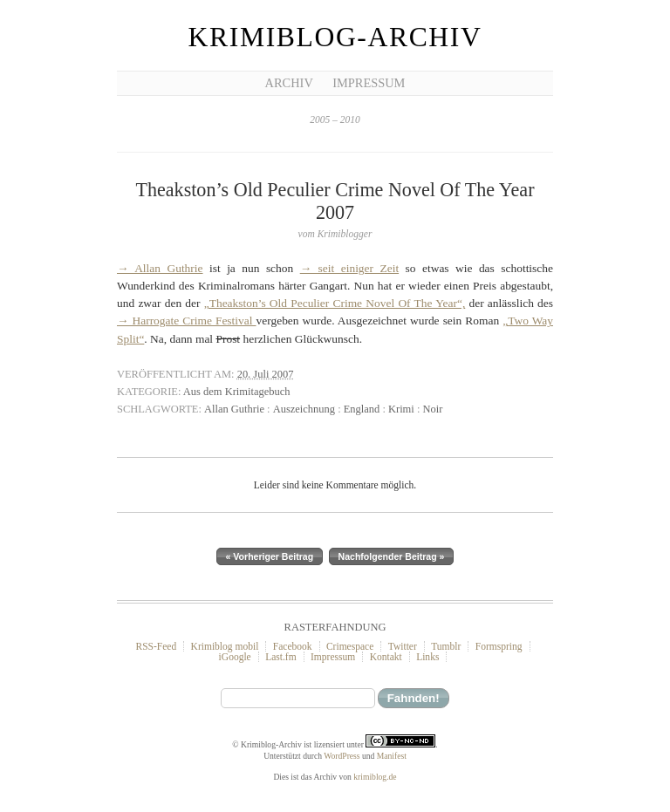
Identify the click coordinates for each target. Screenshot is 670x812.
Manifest (392, 756)
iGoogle (235, 657)
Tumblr (446, 646)
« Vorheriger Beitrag (270, 556)
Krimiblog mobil (225, 646)
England (362, 409)
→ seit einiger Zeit (349, 268)
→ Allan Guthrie (160, 268)
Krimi (401, 409)
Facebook (293, 646)
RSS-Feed (156, 646)
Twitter (403, 646)
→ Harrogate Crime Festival (187, 321)
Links (427, 657)
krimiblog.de (375, 777)
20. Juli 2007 (266, 374)
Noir (432, 409)
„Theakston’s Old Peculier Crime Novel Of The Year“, (335, 303)
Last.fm (281, 657)
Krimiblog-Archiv (335, 37)
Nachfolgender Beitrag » (392, 556)
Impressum (369, 83)
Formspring (499, 646)
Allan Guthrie (234, 409)
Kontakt (386, 657)
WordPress (342, 756)
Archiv (289, 83)
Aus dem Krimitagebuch (237, 392)
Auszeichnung (304, 409)
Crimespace (350, 646)
